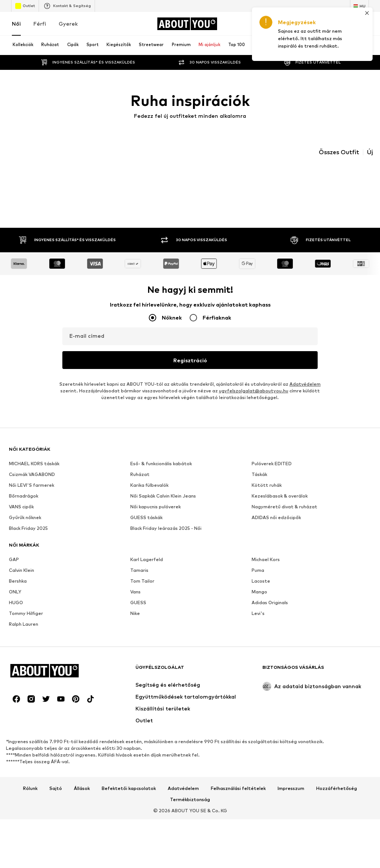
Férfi (40, 24)
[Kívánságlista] (344, 24)
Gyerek (68, 24)
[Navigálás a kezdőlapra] (187, 24)
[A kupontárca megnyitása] (281, 24)
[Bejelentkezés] (302, 24)
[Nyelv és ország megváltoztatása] (359, 6)
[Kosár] (364, 24)
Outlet (25, 6)
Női (16, 24)
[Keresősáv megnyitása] (304, 45)
